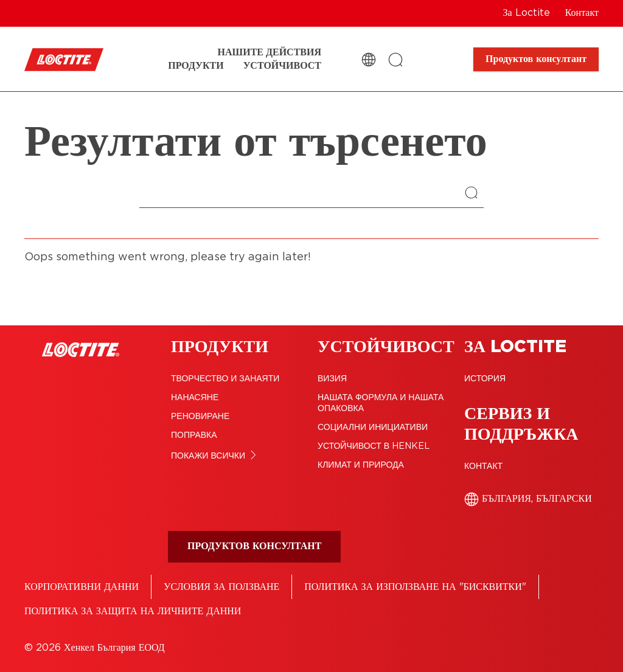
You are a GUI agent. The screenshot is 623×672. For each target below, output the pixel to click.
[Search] (474, 194)
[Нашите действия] (270, 53)
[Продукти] (196, 66)
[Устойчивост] (282, 66)
